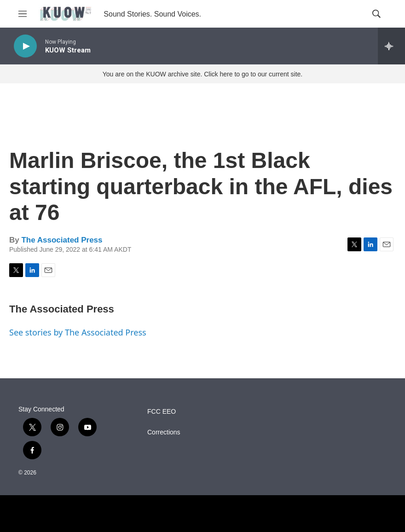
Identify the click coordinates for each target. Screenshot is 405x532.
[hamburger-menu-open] (23, 14)
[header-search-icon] (376, 14)
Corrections (164, 432)
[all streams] (391, 46)
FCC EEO (162, 412)
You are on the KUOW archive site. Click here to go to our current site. (202, 74)
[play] (25, 46)
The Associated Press (62, 240)
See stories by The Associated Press (78, 332)
